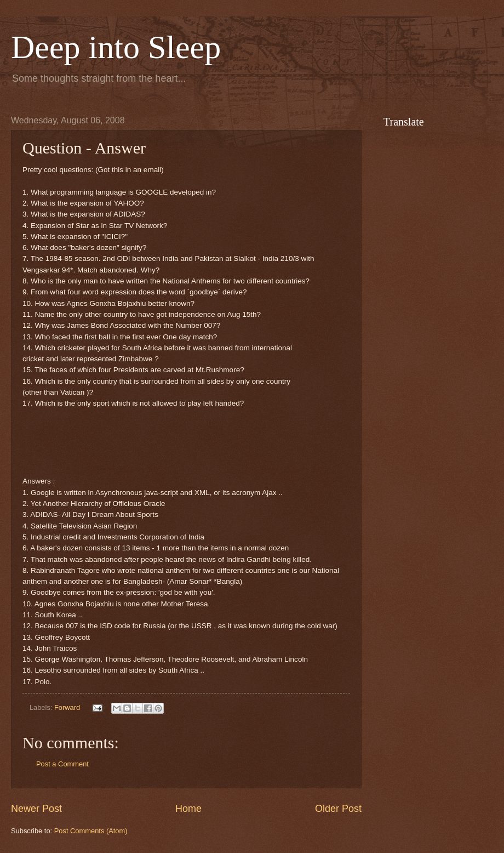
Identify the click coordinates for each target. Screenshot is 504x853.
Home (188, 809)
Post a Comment (62, 764)
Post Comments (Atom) (91, 831)
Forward (67, 707)
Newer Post (36, 809)
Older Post (338, 809)
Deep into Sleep (116, 47)
